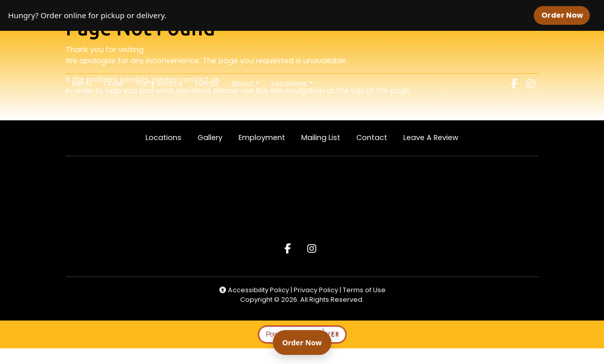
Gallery (210, 138)
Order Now (566, 15)
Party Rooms (160, 83)
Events (207, 83)
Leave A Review (435, 137)
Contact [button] (376, 137)
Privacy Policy (317, 290)
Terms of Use (364, 290)
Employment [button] (266, 137)
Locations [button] (289, 83)
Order (117, 83)
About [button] (242, 83)
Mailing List (321, 138)
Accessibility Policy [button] (254, 290)
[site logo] (302, 53)
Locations (164, 138)
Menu (82, 83)
